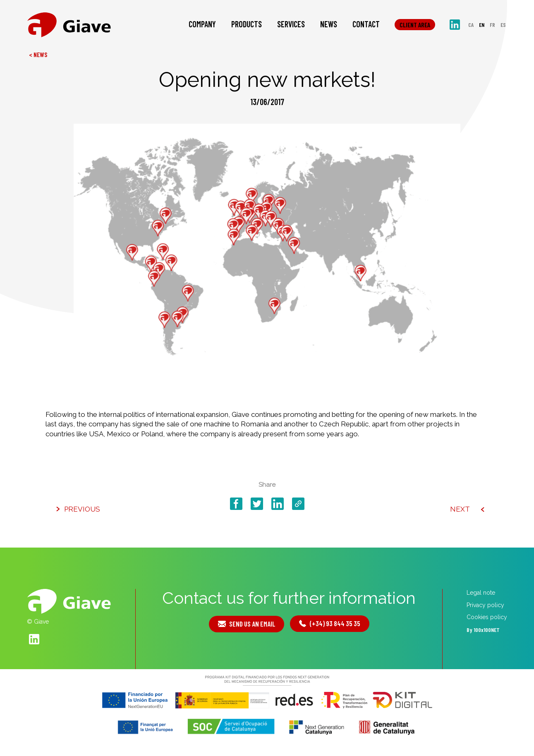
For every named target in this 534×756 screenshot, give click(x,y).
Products (247, 24)
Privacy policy (485, 605)
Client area (415, 25)
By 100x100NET (483, 630)
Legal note (481, 593)
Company (202, 24)
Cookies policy (487, 617)
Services (291, 24)
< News (38, 54)
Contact (366, 24)
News (329, 24)
